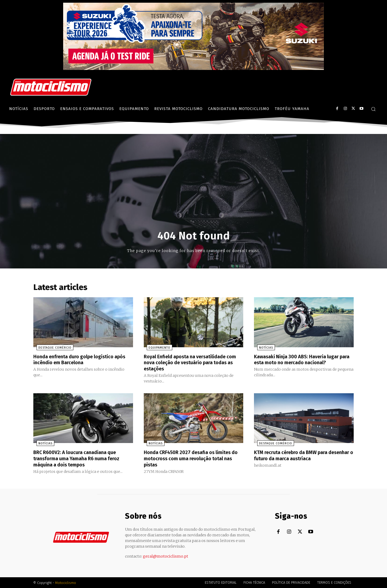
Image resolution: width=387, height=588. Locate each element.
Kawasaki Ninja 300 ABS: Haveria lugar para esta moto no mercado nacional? (301, 360)
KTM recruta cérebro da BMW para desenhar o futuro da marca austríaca (300, 456)
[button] (373, 109)
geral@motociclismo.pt (166, 556)
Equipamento (157, 349)
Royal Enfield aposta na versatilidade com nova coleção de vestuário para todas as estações (190, 363)
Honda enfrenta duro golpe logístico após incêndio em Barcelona (78, 360)
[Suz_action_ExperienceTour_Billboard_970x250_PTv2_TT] (193, 68)
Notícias (263, 349)
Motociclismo (66, 582)
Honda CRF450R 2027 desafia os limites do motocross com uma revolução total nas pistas (192, 459)
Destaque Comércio (52, 349)
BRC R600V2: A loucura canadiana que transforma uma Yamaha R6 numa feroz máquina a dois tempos (81, 459)
